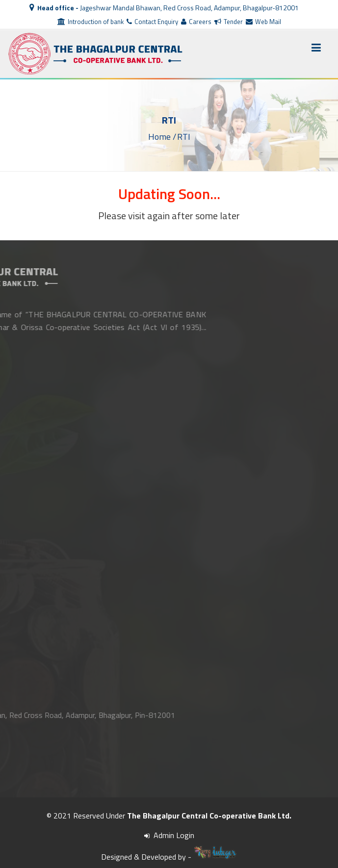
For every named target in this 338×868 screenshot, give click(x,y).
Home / (162, 136)
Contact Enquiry (152, 22)
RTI (184, 136)
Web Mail (263, 22)
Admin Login (169, 835)
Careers (196, 22)
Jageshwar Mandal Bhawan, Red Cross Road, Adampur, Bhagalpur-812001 (164, 8)
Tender (229, 22)
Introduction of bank (91, 22)
